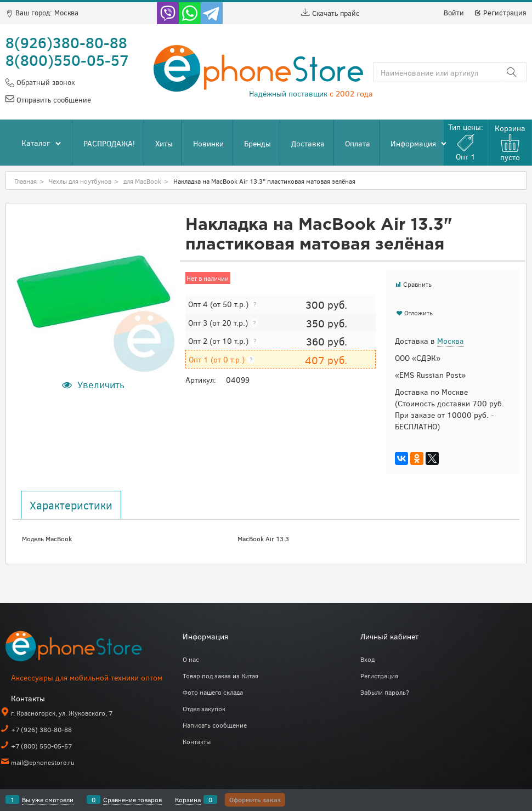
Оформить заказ (255, 799)
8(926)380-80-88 (66, 42)
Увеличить (101, 384)
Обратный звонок (44, 82)
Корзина (188, 799)
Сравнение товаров (132, 799)
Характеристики (71, 505)
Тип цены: (466, 142)
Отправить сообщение (53, 100)
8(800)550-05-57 (67, 60)
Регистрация (500, 13)
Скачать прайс (330, 13)
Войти (454, 13)
